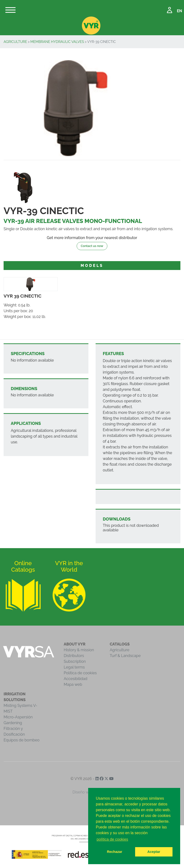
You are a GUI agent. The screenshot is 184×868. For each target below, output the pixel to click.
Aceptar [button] (154, 852)
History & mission (79, 650)
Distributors (74, 656)
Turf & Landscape (125, 656)
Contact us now (92, 246)
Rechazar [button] (115, 852)
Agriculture (15, 42)
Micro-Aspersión (18, 717)
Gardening (13, 723)
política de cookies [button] (112, 839)
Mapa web (73, 684)
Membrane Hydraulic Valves (57, 42)
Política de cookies (80, 673)
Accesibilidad (75, 679)
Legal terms (74, 667)
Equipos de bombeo (22, 740)
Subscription (75, 661)
